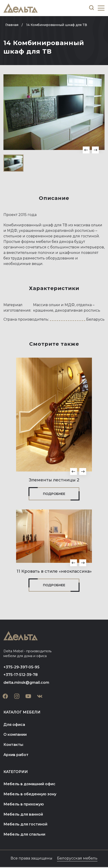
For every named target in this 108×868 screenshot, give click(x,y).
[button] (86, 150)
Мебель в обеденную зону (30, 795)
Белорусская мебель (77, 859)
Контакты (13, 745)
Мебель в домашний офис (30, 785)
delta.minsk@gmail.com (26, 683)
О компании (15, 735)
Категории (16, 772)
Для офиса (14, 725)
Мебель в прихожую (24, 805)
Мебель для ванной (23, 815)
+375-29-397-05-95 (21, 667)
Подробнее (54, 494)
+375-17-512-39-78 (21, 675)
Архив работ (16, 755)
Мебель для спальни (24, 835)
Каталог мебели (22, 712)
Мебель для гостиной (26, 825)
